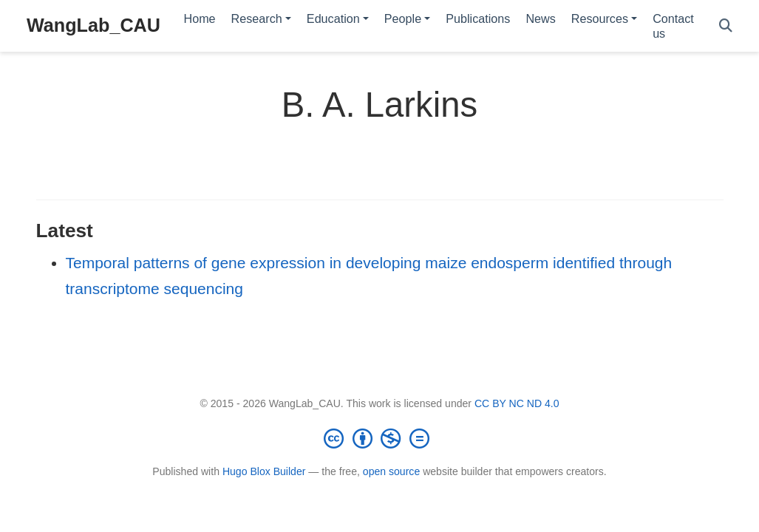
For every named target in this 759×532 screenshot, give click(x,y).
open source (391, 471)
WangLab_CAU (93, 25)
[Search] (726, 26)
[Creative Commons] (380, 438)
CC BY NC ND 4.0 (517, 403)
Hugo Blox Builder (264, 471)
